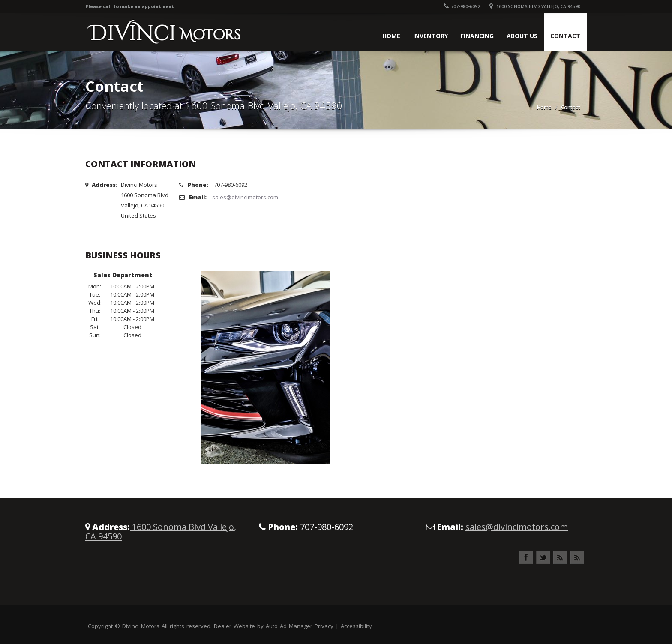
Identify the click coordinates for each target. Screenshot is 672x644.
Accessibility (356, 626)
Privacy (324, 626)
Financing (477, 36)
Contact (565, 36)
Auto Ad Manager (289, 626)
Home (391, 36)
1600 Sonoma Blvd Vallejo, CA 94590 (535, 6)
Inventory (430, 36)
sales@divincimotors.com (245, 197)
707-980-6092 (462, 6)
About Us (522, 36)
